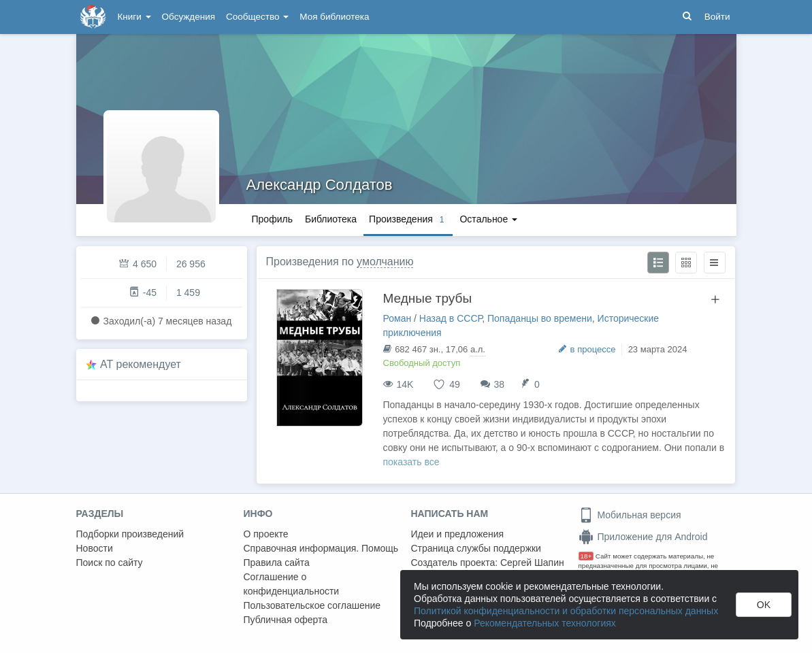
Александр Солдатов (320, 185)
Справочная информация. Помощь (321, 548)
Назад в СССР (451, 318)
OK (764, 605)
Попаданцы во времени (540, 318)
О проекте (266, 534)
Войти (717, 17)
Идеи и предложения (458, 534)
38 (500, 384)
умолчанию (385, 262)
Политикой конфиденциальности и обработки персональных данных (566, 611)
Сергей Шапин (532, 563)
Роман (397, 318)
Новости (95, 548)
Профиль (272, 219)
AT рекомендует (141, 364)
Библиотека (331, 219)
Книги (134, 17)
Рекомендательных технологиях (545, 623)
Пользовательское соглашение (312, 605)
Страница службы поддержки (476, 548)
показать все (411, 462)
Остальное (488, 219)
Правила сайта (277, 563)
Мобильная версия (630, 515)
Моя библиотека (334, 17)
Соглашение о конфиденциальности (292, 584)
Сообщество (257, 17)
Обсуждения (189, 17)
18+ (586, 556)
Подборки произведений (130, 534)
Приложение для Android (643, 537)
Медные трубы (428, 298)
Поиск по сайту (110, 563)
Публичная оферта (286, 620)
